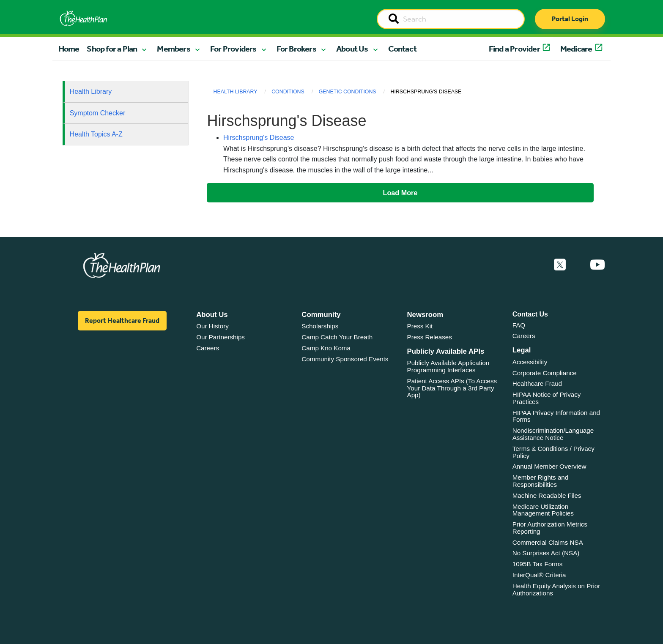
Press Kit (420, 326)
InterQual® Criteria (539, 575)
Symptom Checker (98, 113)
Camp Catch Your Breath (337, 337)
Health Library (91, 91)
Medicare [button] (576, 49)
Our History (212, 326)
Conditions (288, 92)
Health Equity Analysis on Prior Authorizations (556, 589)
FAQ (519, 325)
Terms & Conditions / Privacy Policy (553, 452)
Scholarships (320, 326)
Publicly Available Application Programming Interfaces (448, 366)
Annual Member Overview (549, 466)
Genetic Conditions (348, 92)
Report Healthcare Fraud (122, 321)
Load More (400, 193)
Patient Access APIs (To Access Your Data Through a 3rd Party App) (452, 388)
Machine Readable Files (547, 495)
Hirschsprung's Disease (259, 138)
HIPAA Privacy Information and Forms (556, 416)
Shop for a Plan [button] (112, 49)
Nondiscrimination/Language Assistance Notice (553, 434)
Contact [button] (402, 49)
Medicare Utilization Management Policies (543, 510)
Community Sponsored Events (345, 359)
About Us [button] (352, 49)
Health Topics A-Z (96, 134)
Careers (208, 348)
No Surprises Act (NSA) (546, 553)
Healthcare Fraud (537, 383)
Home (69, 49)
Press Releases (430, 337)
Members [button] (173, 49)
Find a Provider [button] (514, 49)
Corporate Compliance (545, 373)
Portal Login (570, 19)
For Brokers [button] (296, 49)
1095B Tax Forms (538, 564)
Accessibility (530, 362)
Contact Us (530, 314)
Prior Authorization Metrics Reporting (550, 528)
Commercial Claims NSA (548, 542)
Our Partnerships (221, 337)
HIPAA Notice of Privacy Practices (547, 398)
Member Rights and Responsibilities (541, 481)
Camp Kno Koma (326, 348)
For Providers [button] (233, 49)
